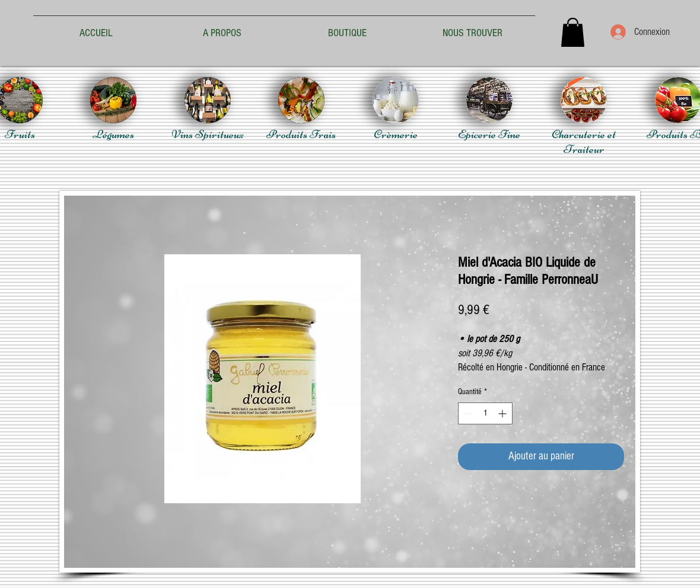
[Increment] (503, 413)
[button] (573, 32)
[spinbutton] (485, 413)
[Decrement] (467, 413)
